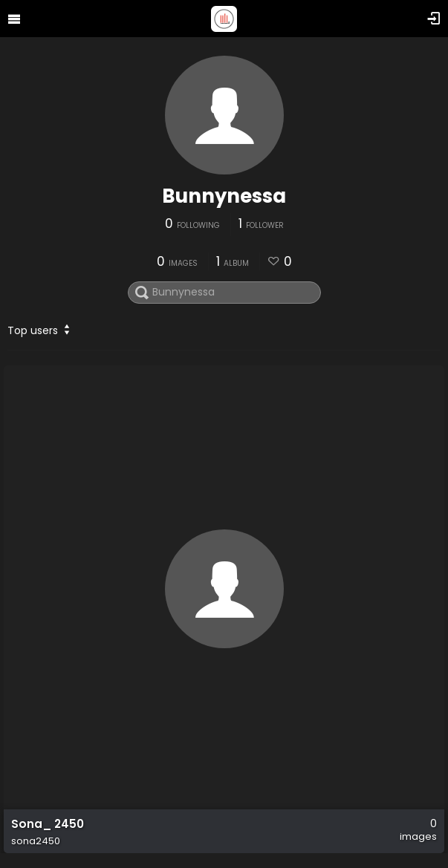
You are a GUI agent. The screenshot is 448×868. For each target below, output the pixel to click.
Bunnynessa (224, 196)
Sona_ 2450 (48, 824)
